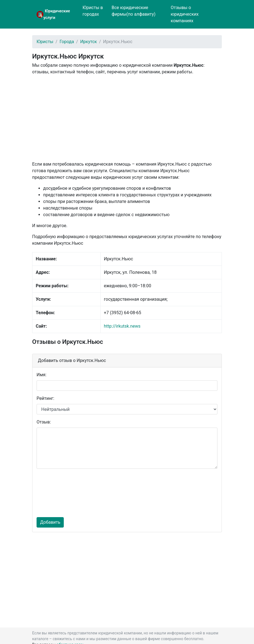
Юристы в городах (93, 11)
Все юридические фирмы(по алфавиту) (134, 11)
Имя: (42, 375)
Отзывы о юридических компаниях (185, 14)
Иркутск (89, 42)
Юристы (45, 42)
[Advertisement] (127, 118)
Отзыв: (44, 422)
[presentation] (59, 493)
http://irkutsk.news (122, 326)
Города (67, 42)
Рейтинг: (45, 398)
